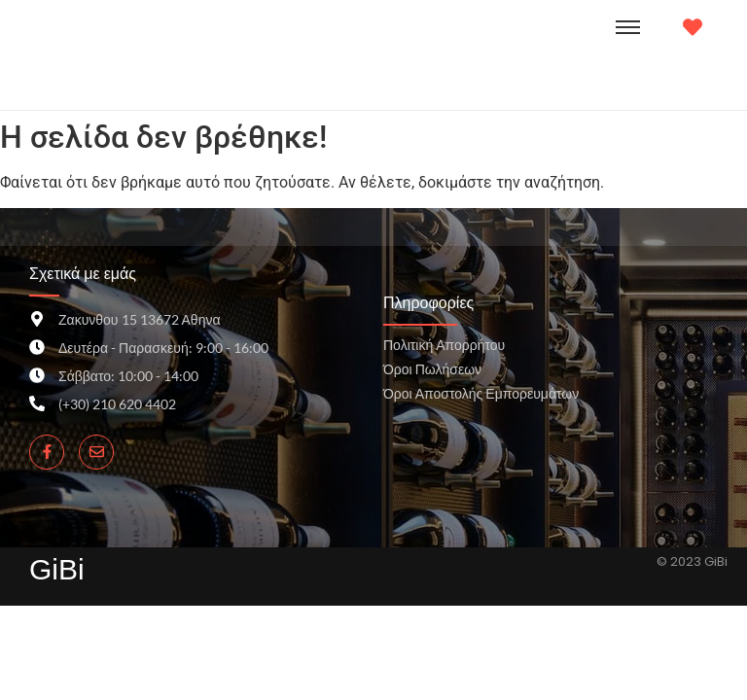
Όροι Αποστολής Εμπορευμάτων (481, 393)
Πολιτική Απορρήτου (444, 345)
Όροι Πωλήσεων (432, 369)
